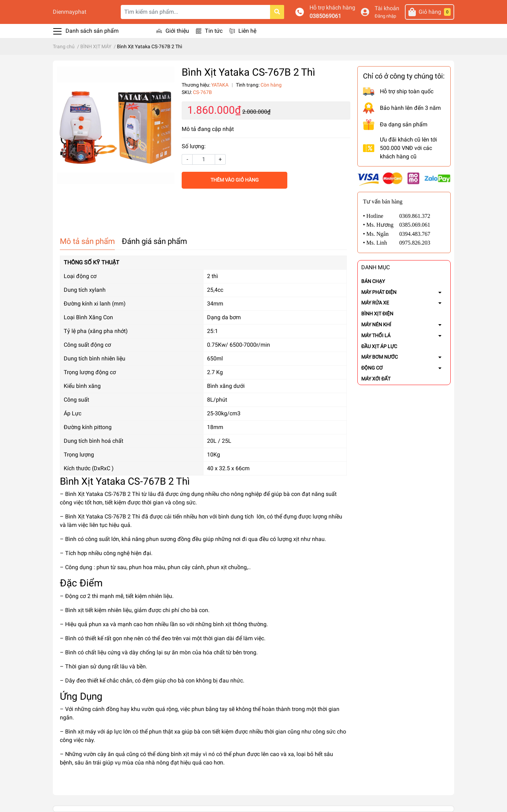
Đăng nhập (385, 16)
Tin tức (214, 31)
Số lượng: (194, 146)
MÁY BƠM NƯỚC (380, 357)
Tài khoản (387, 8)
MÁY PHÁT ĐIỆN (379, 292)
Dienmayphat (70, 12)
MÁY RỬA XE (375, 303)
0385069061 (325, 16)
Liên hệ (247, 31)
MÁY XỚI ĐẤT (376, 379)
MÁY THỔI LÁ (376, 335)
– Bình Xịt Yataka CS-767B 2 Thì (100, 494)
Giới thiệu (177, 31)
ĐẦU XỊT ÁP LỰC (379, 346)
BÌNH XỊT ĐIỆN (377, 314)
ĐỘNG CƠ (372, 368)
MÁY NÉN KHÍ (376, 325)
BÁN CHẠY (373, 281)
